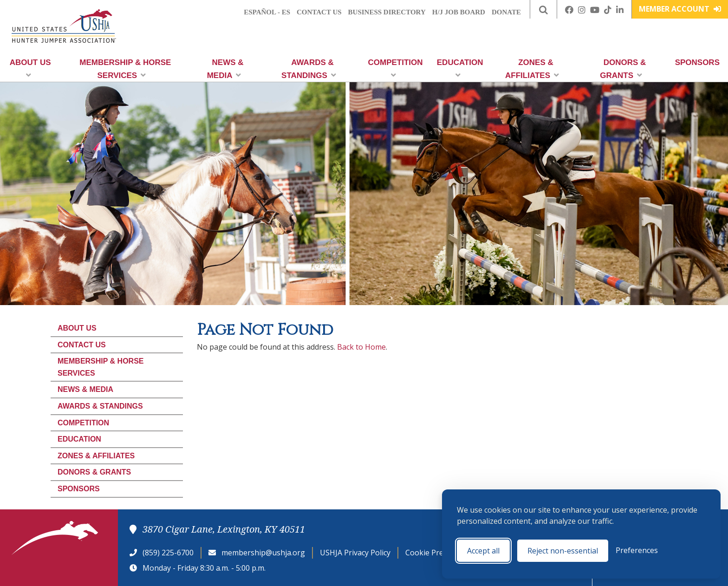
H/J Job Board (459, 12)
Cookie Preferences (439, 553)
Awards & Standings (309, 69)
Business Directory (387, 12)
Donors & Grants (623, 69)
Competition (396, 68)
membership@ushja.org (263, 553)
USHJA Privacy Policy (355, 553)
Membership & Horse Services (125, 69)
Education (460, 68)
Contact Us (319, 12)
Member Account (680, 9)
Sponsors (697, 62)
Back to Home (361, 347)
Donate (506, 12)
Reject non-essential (563, 551)
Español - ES (267, 12)
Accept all (483, 551)
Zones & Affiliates (532, 69)
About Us (30, 68)
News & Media (225, 69)
